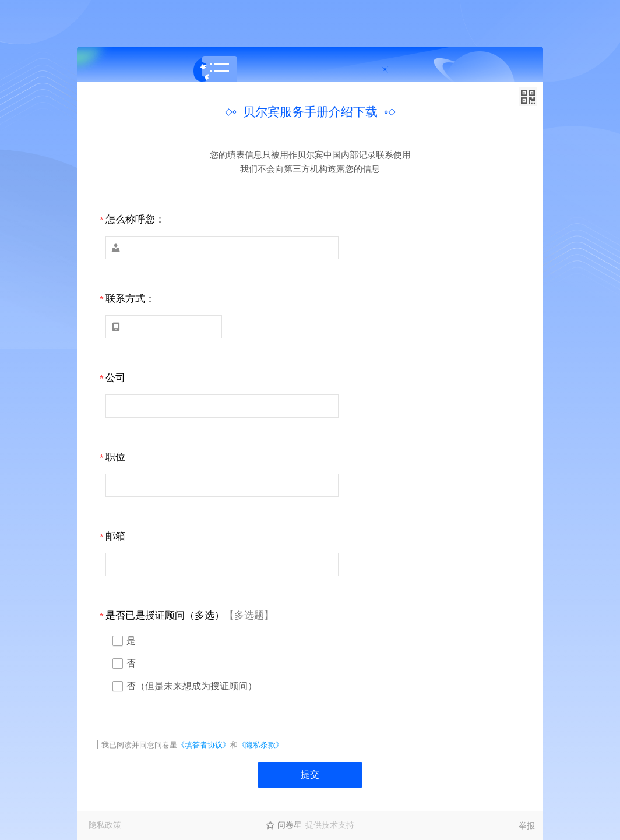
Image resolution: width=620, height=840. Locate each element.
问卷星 (290, 825)
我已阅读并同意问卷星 (139, 745)
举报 (527, 825)
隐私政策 (105, 825)
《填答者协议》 (204, 745)
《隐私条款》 (260, 745)
